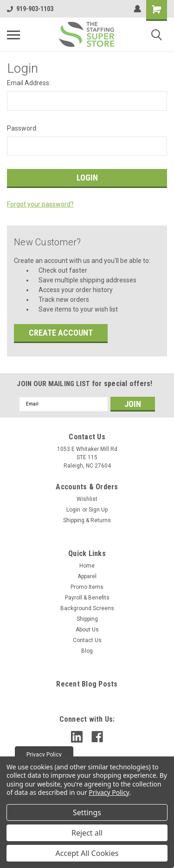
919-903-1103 (30, 9)
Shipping (87, 619)
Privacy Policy (109, 792)
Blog (87, 651)
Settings (87, 812)
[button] (44, 755)
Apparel (87, 576)
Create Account (61, 333)
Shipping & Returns (87, 520)
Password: (22, 128)
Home (87, 566)
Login (73, 510)
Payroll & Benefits (87, 598)
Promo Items (87, 587)
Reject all (87, 833)
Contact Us (87, 640)
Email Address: (29, 83)
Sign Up (98, 510)
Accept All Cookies (87, 853)
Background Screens (87, 608)
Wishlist (87, 499)
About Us (87, 630)
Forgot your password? (40, 204)
